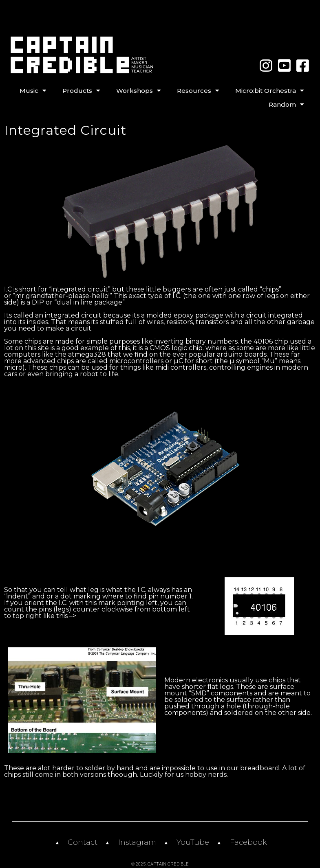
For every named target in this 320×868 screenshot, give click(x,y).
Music (33, 91)
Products (81, 91)
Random (286, 105)
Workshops (138, 91)
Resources (198, 91)
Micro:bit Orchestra (269, 91)
